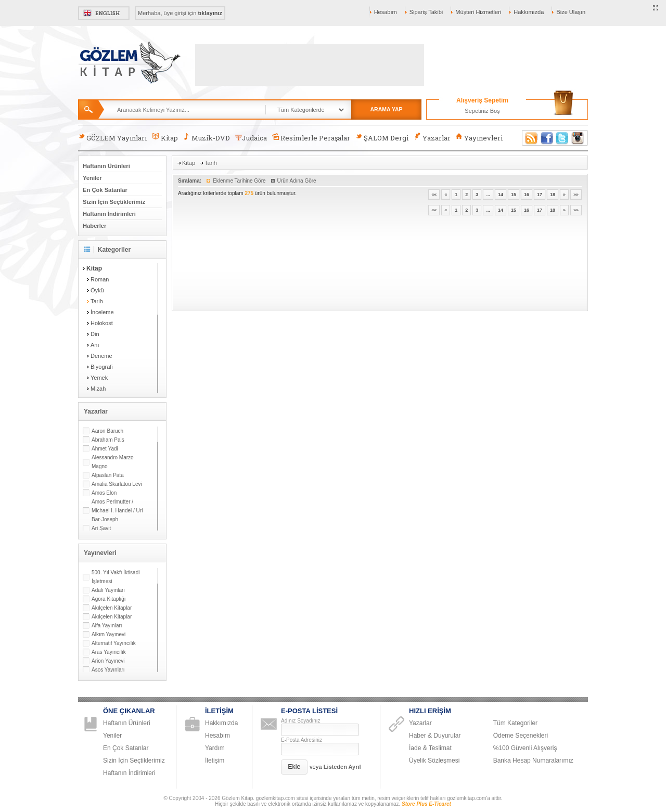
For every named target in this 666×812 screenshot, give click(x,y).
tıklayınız (210, 13)
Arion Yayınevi (108, 661)
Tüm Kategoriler (515, 723)
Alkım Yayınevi (108, 634)
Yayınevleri (479, 138)
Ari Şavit (101, 528)
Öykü (97, 290)
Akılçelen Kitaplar (112, 608)
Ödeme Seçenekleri (521, 736)
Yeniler (92, 178)
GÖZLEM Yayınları (112, 138)
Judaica (251, 138)
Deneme (101, 356)
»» (576, 195)
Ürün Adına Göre (297, 181)
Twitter (562, 138)
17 (540, 195)
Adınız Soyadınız (301, 721)
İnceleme (102, 312)
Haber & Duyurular (435, 736)
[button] (294, 767)
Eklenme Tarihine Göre (239, 181)
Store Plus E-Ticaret (426, 804)
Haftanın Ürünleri (106, 166)
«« (434, 195)
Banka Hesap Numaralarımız (533, 761)
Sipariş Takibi (426, 12)
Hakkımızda (529, 12)
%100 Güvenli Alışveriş (525, 748)
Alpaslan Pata (108, 475)
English (104, 13)
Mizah (98, 389)
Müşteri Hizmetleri (478, 12)
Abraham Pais (108, 440)
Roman (100, 279)
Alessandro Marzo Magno (113, 462)
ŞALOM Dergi (382, 138)
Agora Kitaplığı (109, 599)
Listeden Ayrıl (342, 767)
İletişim (215, 761)
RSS (530, 138)
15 (514, 195)
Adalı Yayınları (108, 590)
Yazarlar (432, 138)
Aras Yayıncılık (109, 652)
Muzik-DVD (207, 138)
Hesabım (386, 12)
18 (553, 195)
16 (527, 195)
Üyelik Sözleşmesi (434, 761)
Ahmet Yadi (105, 449)
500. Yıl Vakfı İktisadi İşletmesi (116, 577)
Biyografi (102, 367)
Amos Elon (104, 493)
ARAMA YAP (386, 109)
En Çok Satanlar (105, 190)
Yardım (215, 748)
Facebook (547, 138)
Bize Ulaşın (571, 12)
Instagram (578, 138)
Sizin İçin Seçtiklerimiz (114, 202)
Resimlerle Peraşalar (311, 138)
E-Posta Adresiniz (302, 740)
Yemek (99, 378)
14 (501, 195)
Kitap (165, 138)
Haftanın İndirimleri (109, 214)
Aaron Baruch (107, 431)
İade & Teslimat (430, 748)
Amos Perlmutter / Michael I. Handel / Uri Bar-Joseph (117, 511)
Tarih (97, 301)
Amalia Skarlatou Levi (117, 484)
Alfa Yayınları (107, 626)
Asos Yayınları (108, 670)
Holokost (102, 323)
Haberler (94, 226)
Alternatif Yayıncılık (114, 643)
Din (95, 334)
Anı (95, 345)
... (488, 195)
